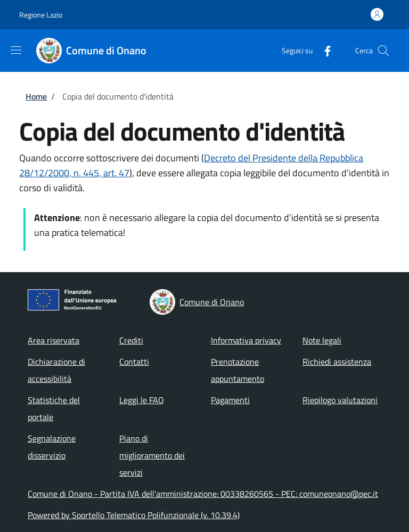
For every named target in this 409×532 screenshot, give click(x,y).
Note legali (322, 340)
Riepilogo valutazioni (340, 400)
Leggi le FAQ (142, 400)
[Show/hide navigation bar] (16, 50)
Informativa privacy (246, 340)
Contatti (134, 362)
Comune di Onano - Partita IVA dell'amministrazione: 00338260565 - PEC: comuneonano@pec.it (203, 494)
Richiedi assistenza (337, 362)
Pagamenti (230, 400)
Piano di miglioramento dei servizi (152, 455)
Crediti (131, 340)
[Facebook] (323, 50)
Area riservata (54, 340)
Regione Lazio (41, 15)
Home (36, 96)
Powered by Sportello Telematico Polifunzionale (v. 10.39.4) (134, 515)
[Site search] (383, 51)
